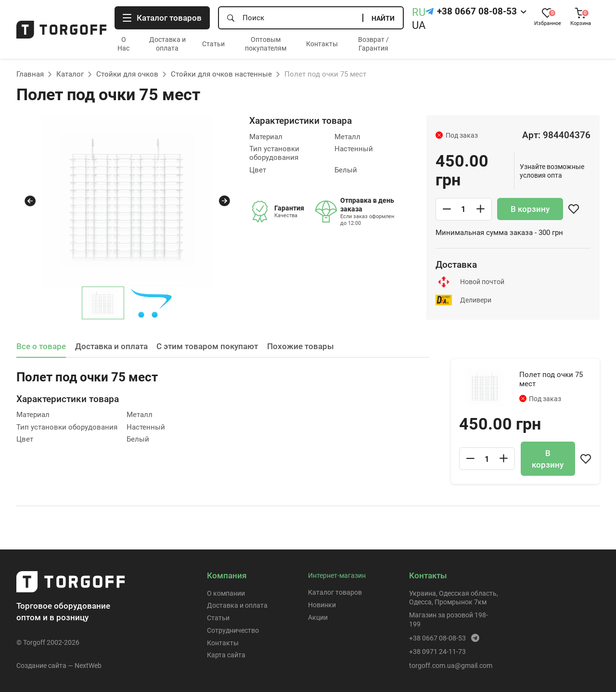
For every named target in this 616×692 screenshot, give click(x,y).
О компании (226, 593)
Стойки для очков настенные (221, 74)
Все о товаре (41, 346)
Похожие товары (301, 346)
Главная (30, 74)
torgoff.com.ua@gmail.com (451, 666)
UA (419, 25)
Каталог (70, 74)
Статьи (213, 44)
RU (419, 12)
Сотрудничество (233, 630)
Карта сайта (226, 655)
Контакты (322, 44)
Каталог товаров (335, 592)
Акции (318, 617)
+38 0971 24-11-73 (437, 652)
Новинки (322, 605)
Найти (383, 18)
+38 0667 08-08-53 (477, 12)
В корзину (530, 209)
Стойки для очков (127, 74)
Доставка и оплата (111, 346)
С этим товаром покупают (207, 346)
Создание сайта (41, 666)
